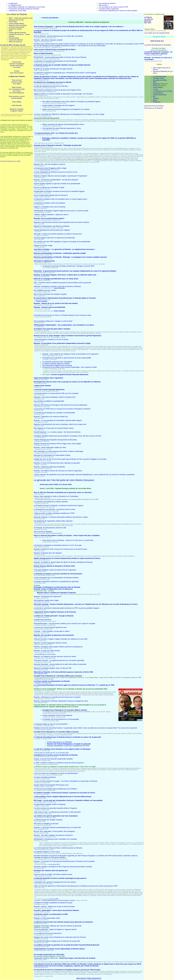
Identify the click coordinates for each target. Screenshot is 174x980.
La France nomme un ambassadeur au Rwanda (52, 681)
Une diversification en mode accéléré (45, 654)
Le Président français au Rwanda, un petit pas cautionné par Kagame (58, 505)
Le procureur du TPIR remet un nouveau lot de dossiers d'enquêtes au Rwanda (62, 409)
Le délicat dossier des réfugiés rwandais (48, 820)
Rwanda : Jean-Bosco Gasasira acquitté (48, 40)
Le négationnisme (15, 5)
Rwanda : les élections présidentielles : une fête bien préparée (56, 180)
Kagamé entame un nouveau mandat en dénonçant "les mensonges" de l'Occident (63, 94)
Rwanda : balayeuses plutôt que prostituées (49, 467)
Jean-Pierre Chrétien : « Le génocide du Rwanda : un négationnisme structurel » (64, 249)
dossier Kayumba (45, 170)
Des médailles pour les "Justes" (45, 290)
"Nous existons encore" (17, 96)
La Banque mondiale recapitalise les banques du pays (53, 903)
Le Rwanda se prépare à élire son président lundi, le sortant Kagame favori (60, 199)
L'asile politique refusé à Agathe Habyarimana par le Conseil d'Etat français (63, 797)
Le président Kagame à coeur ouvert (47, 852)
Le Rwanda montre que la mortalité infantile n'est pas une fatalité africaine (62, 65)
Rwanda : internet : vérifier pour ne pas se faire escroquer (54, 906)
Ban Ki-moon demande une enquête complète (50, 294)
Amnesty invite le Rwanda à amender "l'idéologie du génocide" (58, 145)
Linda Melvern (158, 93)
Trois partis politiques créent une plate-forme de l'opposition (55, 570)
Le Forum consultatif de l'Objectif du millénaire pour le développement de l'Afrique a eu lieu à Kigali (69, 114)
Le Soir (155, 89)
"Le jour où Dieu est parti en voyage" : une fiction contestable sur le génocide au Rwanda (65, 781)
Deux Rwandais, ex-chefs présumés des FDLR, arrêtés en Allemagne (58, 451)
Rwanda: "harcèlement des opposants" (48, 596)
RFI (154, 96)
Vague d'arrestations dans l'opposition (48, 378)
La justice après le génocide (109, 9)
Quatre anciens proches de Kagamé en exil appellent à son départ (66, 109)
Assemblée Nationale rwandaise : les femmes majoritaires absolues (158, 53)
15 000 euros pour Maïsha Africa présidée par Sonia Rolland (55, 789)
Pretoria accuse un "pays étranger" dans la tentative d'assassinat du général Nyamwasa (67, 336)
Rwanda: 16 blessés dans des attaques (48, 553)
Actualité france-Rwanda (42, 620)
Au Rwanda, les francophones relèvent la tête (50, 528)
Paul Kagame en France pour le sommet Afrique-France (54, 428)
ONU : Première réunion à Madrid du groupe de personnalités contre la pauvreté (62, 283)
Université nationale (16, 40)
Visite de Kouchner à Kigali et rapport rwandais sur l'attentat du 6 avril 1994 (61, 639)
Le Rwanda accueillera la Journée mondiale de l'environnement (58, 574)
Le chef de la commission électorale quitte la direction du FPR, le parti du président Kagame (67, 608)
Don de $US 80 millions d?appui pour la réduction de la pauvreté (57, 941)
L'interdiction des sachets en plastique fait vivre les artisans (55, 882)
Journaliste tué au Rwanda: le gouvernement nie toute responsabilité (67, 358)
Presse (155, 86)
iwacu (155, 100)
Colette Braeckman (160, 95)
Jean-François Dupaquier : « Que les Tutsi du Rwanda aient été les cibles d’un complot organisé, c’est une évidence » (79, 27)
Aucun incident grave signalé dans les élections (51, 195)
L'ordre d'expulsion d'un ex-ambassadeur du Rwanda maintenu (56, 578)
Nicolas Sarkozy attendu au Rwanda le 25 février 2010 (54, 566)
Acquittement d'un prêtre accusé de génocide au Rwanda (56, 755)
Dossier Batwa (14, 38)
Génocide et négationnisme (44, 261)
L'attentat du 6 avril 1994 (17, 11)
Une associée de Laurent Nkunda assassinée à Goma (61, 128)
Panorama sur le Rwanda (153, 108)
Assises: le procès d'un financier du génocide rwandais (53, 759)
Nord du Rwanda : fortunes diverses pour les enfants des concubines (58, 36)
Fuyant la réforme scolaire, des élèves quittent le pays (53, 874)
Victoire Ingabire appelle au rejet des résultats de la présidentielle (57, 184)
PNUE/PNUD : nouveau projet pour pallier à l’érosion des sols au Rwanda (60, 57)
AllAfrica (156, 98)
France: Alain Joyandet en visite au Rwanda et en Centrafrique (56, 496)
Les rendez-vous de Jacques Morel (157, 33)
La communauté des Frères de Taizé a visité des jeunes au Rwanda (58, 848)
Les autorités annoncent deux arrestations (57, 362)
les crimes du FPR (54, 864)
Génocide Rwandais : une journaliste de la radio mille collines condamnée (60, 664)
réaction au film (17, 82)
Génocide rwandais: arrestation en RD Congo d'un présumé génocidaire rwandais (63, 867)
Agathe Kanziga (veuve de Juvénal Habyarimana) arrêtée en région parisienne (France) (67, 558)
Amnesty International (16, 27)
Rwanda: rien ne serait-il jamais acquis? (49, 218)
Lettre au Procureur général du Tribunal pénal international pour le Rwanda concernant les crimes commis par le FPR (76, 886)
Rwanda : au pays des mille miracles (47, 651)
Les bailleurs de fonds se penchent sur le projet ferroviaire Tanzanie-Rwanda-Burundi (66, 945)
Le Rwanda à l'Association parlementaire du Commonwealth (55, 61)
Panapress (157, 102)
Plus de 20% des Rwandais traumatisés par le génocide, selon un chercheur (63, 492)
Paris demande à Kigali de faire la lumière (57, 365)
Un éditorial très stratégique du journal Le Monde (53, 82)
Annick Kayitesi (17, 98)
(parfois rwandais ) (17, 66)
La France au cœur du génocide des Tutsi (149, 20)
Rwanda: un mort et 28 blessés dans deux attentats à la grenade (57, 463)
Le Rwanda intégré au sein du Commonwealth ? (51, 724)
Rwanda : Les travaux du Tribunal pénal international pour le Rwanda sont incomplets (64, 861)
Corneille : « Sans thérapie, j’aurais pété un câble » (52, 631)
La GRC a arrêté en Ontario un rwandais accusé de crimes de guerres (59, 763)
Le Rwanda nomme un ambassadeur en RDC (51, 914)
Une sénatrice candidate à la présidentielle (49, 401)
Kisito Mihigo (17, 102)
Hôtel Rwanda (17, 105)
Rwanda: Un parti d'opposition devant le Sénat (50, 643)
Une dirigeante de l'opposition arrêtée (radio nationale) (53, 521)
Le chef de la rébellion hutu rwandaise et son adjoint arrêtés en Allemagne (62, 749)
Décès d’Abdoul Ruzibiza (43, 53)
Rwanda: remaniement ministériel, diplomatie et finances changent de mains (61, 701)
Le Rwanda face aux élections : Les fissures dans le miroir (54, 509)
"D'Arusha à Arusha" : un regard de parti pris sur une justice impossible (59, 660)
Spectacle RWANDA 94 (161, 71)
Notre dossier (17, 87)
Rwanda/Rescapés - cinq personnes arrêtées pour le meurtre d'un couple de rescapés (64, 624)
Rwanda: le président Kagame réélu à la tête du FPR (53, 668)
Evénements (17, 62)
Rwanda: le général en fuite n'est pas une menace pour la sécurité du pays (60, 549)
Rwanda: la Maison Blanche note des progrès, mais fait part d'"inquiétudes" (61, 176)
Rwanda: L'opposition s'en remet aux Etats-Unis (51, 417)
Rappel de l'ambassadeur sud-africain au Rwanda (51, 226)
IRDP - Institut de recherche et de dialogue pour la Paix (21, 19)
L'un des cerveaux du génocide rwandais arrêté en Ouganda (55, 808)
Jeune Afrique (158, 87)
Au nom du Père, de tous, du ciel (13, 45)
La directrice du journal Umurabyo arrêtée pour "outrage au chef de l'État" (68, 266)
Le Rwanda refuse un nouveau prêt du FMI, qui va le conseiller (56, 393)
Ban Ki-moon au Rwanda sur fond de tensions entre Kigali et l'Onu (57, 90)
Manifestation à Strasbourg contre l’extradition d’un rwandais (55, 839)
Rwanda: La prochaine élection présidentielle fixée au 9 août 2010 (57, 827)
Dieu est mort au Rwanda (43, 532)
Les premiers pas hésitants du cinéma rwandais (51, 502)
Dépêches (156, 84)
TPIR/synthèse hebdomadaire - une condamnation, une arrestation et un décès (64, 325)
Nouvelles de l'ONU (160, 80)
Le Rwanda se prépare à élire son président (49, 203)
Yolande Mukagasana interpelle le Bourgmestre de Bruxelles (55, 440)
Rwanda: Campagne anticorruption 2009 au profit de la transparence (58, 647)
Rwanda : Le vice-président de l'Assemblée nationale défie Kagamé (58, 420)
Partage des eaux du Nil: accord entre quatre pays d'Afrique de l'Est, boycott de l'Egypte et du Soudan (70, 459)
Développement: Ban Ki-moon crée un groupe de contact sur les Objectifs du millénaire (67, 382)
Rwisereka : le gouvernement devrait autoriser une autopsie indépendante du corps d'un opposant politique (75, 271)
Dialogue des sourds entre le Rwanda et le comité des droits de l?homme (60, 937)
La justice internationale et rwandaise (158, 45)
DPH (10, 31)
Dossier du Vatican (15, 29)
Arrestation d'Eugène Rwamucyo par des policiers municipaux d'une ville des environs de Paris (68, 436)
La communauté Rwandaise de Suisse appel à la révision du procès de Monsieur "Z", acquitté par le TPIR (74, 685)
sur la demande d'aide (17, 89)
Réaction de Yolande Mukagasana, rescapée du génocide (69, 744)
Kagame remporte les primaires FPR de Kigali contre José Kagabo (57, 444)
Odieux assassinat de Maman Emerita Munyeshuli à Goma (63, 124)
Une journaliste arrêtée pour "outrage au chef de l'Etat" (53, 321)
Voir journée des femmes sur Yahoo (10, 161)
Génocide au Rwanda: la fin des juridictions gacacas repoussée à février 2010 (63, 672)
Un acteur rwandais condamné (45, 777)
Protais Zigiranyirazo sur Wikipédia (59, 742)
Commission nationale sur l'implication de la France (27, 7)
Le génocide (13, 3)
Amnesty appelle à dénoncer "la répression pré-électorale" (54, 238)
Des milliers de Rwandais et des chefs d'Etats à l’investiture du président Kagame (71, 102)
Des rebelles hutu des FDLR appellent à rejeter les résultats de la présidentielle (62, 242)
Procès (17, 71)
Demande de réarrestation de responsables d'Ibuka (52, 455)
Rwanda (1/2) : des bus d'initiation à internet (49, 164)
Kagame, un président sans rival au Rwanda (50, 207)
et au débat (17, 84)
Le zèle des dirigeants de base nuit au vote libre (51, 86)
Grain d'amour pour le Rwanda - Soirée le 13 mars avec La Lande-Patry (68, 540)
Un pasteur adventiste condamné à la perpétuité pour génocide (56, 581)
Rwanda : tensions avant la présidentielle (49, 307)
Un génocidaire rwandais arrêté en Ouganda (50, 804)
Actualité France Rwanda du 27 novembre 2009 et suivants (65, 710)
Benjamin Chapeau (17, 109)
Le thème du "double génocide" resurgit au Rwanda (54, 616)
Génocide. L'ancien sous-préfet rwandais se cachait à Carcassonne (58, 234)
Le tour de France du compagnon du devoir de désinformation (56, 773)
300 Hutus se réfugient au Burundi (46, 824)
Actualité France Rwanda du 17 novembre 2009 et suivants (56, 732)
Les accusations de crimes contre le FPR (113, 7)
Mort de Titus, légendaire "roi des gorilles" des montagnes (54, 831)
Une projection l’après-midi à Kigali (46, 600)
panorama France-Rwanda (154, 106)
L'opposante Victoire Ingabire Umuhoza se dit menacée (55, 612)
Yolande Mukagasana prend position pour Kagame (52, 230)
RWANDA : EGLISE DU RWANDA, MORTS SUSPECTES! (55, 397)
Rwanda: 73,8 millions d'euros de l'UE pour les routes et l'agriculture (58, 471)
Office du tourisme (15, 42)
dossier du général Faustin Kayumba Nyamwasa (70, 374)
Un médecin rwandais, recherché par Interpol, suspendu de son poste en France (64, 793)
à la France (17, 91)
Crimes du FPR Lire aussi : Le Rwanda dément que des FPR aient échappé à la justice (55, 900)
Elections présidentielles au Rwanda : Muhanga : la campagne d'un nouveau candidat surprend (70, 257)
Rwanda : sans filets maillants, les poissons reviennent (53, 835)
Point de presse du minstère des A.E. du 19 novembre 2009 (51, 753)
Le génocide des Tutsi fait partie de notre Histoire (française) (64, 480)
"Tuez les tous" (17, 80)
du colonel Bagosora (17, 93)
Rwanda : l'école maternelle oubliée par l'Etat (50, 447)
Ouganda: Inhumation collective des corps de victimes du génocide (58, 926)
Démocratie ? (103, 5)
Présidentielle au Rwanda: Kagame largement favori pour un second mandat (61, 211)
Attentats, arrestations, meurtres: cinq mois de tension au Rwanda (57, 286)
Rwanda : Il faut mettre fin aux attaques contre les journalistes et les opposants (70, 354)
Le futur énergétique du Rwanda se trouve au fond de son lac (56, 172)
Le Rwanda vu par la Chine (163, 91)
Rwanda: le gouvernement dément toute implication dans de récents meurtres (61, 222)
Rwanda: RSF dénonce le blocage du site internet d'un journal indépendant (60, 405)
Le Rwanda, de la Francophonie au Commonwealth (61, 719)
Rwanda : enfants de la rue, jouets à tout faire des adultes (56, 303)
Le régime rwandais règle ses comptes (56, 363)
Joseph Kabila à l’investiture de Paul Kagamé (58, 105)
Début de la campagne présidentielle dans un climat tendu (56, 279)
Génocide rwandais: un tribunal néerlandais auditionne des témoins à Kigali (61, 517)
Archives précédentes (50, 18)
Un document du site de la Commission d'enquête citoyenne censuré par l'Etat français (67, 970)
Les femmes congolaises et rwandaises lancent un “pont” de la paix (58, 545)
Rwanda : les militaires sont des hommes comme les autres (55, 656)
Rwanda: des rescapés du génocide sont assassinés (54, 635)
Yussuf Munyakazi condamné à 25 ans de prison (51, 339)
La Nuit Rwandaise (160, 77)
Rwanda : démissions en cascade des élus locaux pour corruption (57, 697)
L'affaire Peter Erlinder (42, 386)
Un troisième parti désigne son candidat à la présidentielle (54, 413)
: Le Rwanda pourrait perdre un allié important (57, 812)
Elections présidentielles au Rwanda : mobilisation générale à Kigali (60, 253)
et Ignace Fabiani (17, 111)
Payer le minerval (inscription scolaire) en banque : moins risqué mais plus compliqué (67, 535)
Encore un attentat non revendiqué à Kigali (49, 187)
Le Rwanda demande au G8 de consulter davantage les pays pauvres (60, 878)
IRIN (154, 82)
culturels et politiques (17, 64)
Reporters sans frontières (18, 25)
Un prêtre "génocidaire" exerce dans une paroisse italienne (56, 910)
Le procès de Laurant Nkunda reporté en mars (50, 627)
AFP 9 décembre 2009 (41, 674)
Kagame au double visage (43, 245)
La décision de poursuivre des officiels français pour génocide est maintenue (63, 922)
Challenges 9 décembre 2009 (43, 683)
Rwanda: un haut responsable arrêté (47, 918)
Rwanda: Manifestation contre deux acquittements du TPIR (68, 746)
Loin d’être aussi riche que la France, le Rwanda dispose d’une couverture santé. (63, 315)
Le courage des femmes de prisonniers (48, 933)
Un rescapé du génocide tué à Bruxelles (49, 954)
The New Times (158, 78)
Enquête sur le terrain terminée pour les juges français (53, 69)
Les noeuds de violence (107, 3)
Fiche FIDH (13, 22)
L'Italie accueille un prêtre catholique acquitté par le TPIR (54, 513)
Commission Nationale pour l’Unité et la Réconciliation (118, 11)
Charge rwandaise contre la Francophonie (57, 715)
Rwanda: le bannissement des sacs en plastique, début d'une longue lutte (60, 424)
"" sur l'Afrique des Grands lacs (56, 133)
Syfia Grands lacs (157, 41)
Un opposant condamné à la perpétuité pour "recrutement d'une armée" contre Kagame (65, 73)
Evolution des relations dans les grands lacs (51, 870)
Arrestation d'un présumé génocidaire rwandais (52, 329)
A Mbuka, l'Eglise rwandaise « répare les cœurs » (51, 215)
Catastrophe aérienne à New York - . (65, 958)
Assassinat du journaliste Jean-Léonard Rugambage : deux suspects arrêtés (69, 367)
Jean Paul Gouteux (17, 73)
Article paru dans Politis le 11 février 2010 (56, 484)
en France (17, 67)
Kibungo (63, 562)
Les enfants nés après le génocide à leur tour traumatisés (56, 816)
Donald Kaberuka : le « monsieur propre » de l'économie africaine (57, 432)
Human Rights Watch (16, 24)
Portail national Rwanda (17, 33)
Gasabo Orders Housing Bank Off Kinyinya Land (51, 785)
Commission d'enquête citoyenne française (24, 9)
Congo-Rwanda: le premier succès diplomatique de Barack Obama (59, 949)
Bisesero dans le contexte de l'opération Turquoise (56, 593)
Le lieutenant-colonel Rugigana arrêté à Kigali (50, 168)
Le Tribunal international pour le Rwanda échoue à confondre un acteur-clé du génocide (67, 737)
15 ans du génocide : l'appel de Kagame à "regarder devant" (55, 929)
